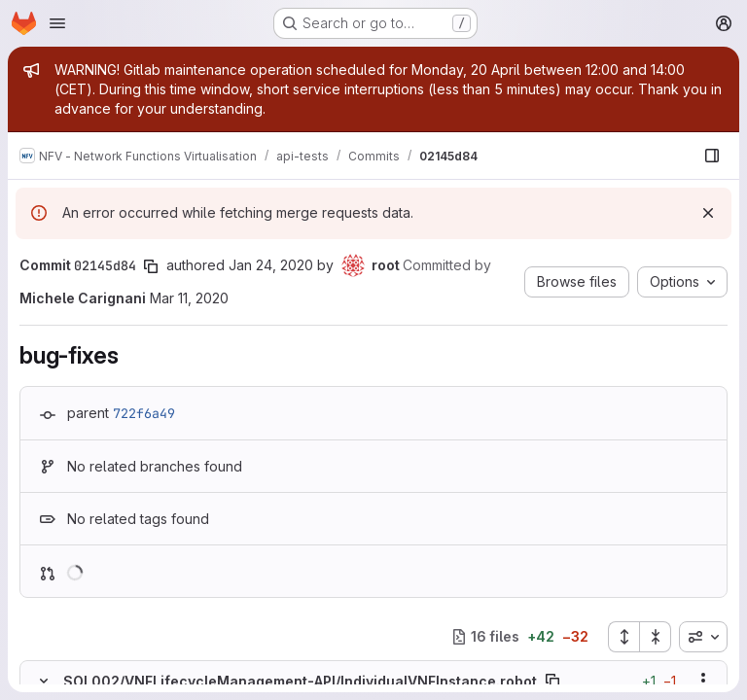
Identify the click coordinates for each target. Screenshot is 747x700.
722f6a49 (144, 413)
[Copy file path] (552, 681)
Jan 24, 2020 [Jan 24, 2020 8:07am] (271, 265)
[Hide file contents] (44, 681)
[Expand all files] (623, 637)
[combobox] (703, 637)
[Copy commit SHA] (151, 266)
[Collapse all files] (656, 637)
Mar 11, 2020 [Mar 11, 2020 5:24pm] (189, 298)
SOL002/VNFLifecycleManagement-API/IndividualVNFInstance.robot (300, 681)
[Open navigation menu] (57, 23)
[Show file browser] (712, 156)
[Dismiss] (708, 213)
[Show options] (703, 681)
